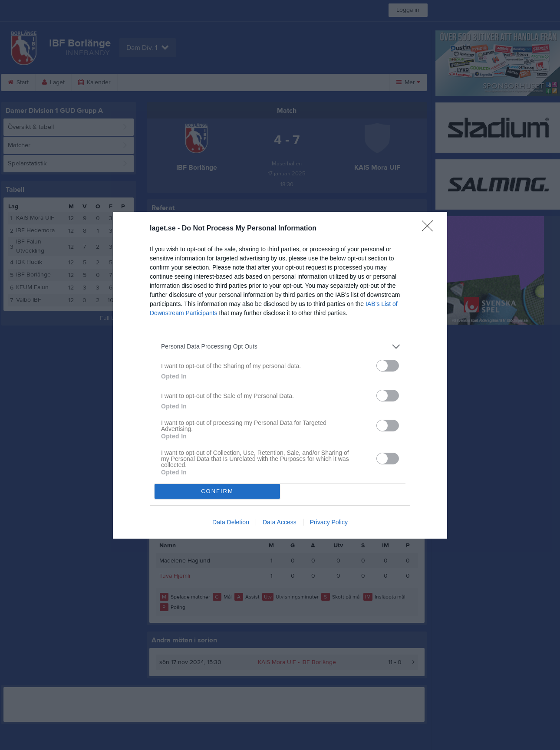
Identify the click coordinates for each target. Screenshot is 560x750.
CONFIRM (217, 491)
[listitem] (280, 347)
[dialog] (280, 375)
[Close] (430, 229)
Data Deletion (231, 522)
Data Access (280, 522)
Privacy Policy (329, 522)
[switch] (388, 366)
